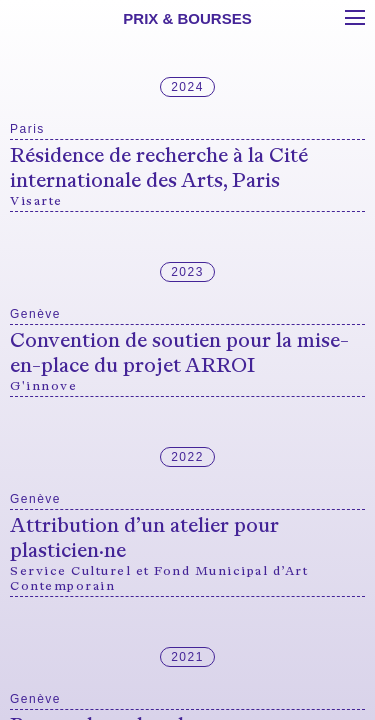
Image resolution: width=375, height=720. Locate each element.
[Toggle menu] (355, 17)
